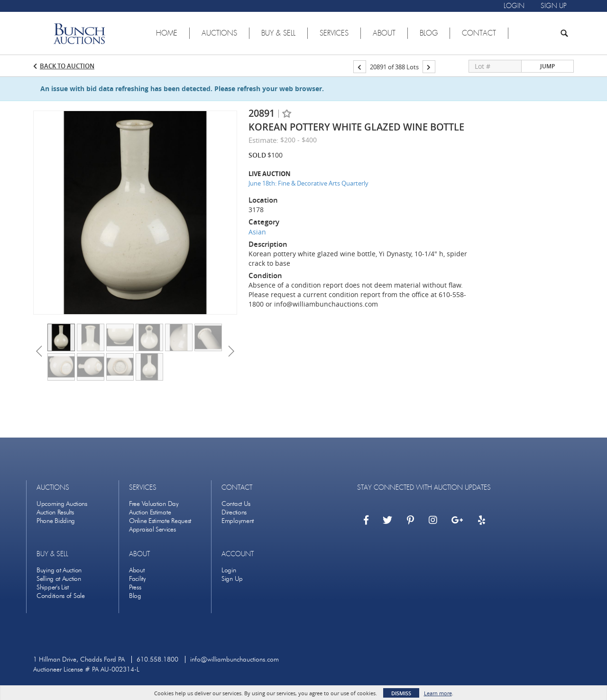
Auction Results (55, 512)
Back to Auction (67, 66)
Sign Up (232, 579)
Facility (138, 579)
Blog (135, 596)
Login (229, 570)
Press (135, 587)
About (137, 570)
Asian (257, 232)
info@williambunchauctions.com (235, 659)
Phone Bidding (56, 521)
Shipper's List (53, 587)
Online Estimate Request (160, 521)
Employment (238, 521)
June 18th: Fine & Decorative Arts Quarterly (308, 183)
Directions (234, 512)
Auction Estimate (150, 512)
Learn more (438, 693)
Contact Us (236, 504)
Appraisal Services (152, 529)
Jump (547, 66)
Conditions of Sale (61, 596)
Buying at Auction (59, 570)
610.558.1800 (157, 659)
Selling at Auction (59, 579)
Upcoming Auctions (62, 504)
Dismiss (401, 693)
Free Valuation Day (154, 504)
